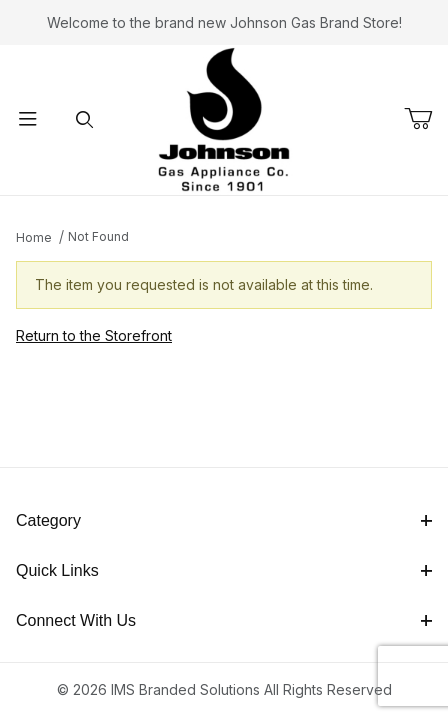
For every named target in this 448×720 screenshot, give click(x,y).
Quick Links (224, 570)
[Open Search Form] (84, 120)
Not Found (98, 236)
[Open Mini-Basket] (426, 119)
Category (224, 520)
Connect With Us (224, 620)
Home (34, 237)
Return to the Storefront (94, 335)
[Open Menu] (28, 120)
